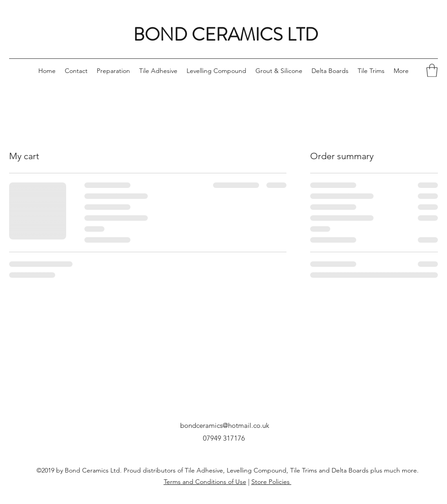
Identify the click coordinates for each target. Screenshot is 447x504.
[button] (432, 70)
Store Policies (271, 482)
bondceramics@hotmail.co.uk (225, 425)
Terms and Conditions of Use (205, 482)
